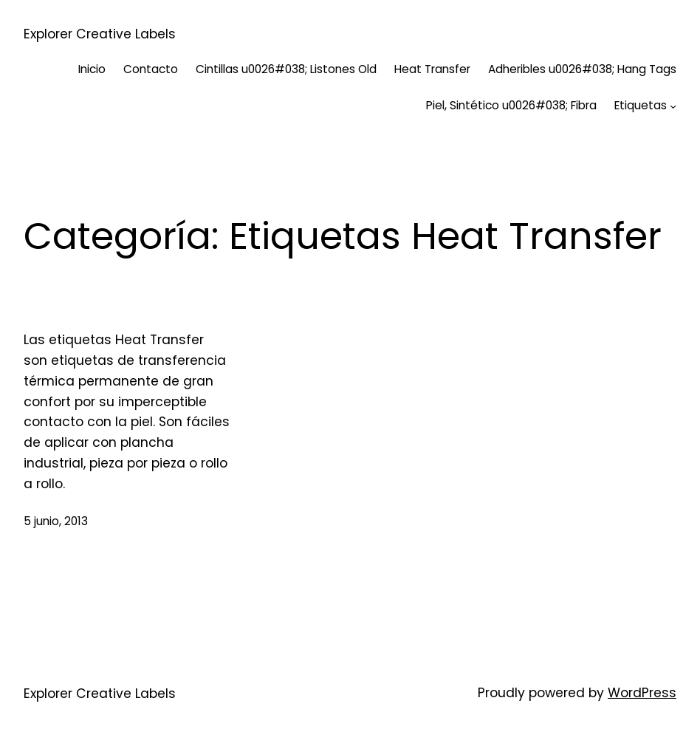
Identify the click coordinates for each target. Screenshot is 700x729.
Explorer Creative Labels (100, 34)
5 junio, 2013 (56, 521)
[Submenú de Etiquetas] (673, 106)
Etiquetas (641, 105)
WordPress (642, 693)
